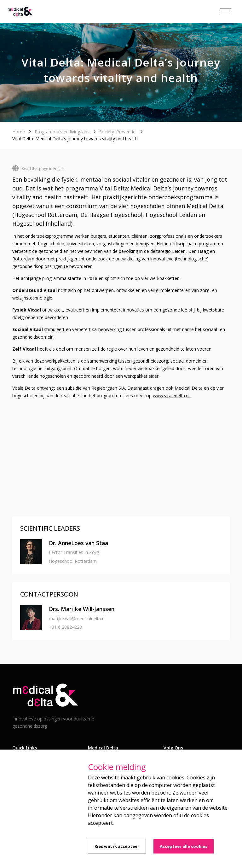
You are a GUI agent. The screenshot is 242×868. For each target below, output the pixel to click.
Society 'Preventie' (118, 132)
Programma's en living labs (62, 132)
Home (19, 132)
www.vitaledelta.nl (172, 396)
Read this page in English (39, 169)
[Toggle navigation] (225, 12)
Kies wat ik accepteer (117, 846)
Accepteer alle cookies (184, 846)
